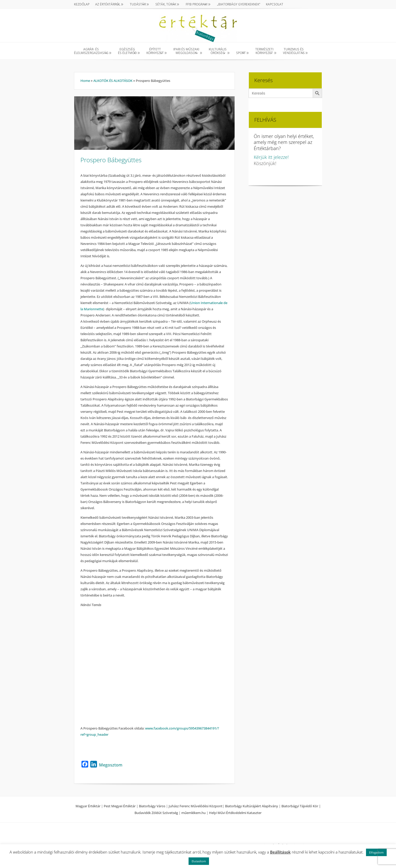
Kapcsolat (275, 5)
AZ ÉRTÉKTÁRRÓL (108, 5)
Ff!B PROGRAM (197, 5)
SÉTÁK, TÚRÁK (166, 5)
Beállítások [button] (280, 852)
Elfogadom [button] (376, 852)
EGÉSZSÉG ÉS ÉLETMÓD (127, 51)
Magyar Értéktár (88, 806)
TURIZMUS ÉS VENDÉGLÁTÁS (294, 51)
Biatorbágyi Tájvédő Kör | (301, 806)
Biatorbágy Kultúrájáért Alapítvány (252, 806)
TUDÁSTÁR (138, 5)
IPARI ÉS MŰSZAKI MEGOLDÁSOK (186, 51)
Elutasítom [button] (199, 861)
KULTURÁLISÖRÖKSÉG (218, 51)
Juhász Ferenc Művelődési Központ (196, 806)
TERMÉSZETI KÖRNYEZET (264, 51)
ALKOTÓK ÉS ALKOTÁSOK (113, 81)
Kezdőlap (82, 5)
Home (85, 81)
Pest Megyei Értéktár (120, 806)
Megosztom (111, 765)
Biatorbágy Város (152, 806)
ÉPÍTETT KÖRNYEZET (155, 51)
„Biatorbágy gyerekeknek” (239, 5)
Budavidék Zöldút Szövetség (157, 813)
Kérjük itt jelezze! (271, 157)
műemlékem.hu (193, 813)
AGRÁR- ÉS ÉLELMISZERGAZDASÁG (91, 51)
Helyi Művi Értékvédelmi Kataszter (235, 813)
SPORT (241, 53)
